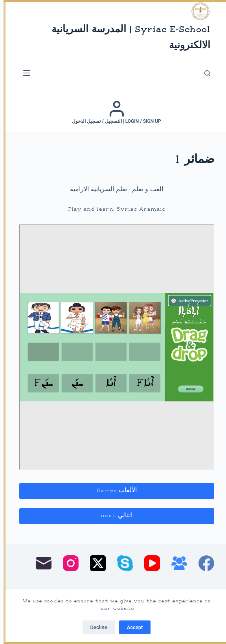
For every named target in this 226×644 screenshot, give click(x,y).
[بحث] (204, 73)
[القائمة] (23, 73)
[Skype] (121, 563)
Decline (95, 627)
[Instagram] (67, 563)
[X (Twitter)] (94, 563)
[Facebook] (203, 563)
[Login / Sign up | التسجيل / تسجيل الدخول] (113, 112)
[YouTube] (149, 563)
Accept (131, 627)
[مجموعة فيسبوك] (176, 563)
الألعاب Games (113, 491)
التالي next (113, 516)
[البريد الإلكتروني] (40, 563)
